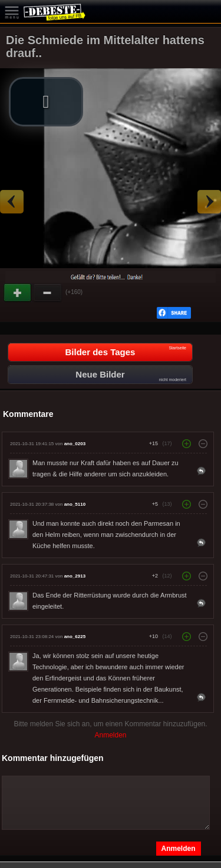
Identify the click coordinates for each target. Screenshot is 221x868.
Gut (18, 293)
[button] (46, 102)
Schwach (48, 293)
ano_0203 (75, 444)
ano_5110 (75, 504)
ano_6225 (75, 637)
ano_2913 (75, 576)
